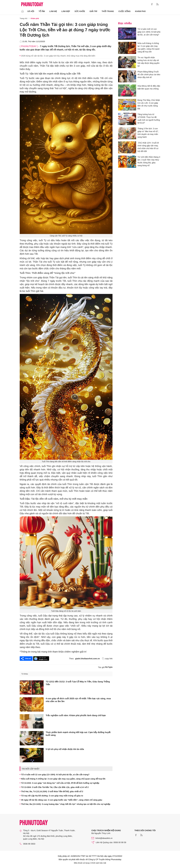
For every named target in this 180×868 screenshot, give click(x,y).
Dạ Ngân (109, 667)
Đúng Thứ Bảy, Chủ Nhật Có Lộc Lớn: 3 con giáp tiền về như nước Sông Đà (149, 104)
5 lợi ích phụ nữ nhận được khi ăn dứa (65, 749)
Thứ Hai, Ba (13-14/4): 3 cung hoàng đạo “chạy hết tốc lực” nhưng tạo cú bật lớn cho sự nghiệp (66, 804)
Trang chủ (23, 18)
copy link (107, 659)
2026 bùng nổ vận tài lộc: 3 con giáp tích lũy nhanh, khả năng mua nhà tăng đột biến (58, 56)
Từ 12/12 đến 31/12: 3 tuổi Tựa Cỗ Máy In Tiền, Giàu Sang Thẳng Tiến (78, 683)
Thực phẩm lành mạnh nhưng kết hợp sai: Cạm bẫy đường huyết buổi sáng (78, 734)
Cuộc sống (124, 11)
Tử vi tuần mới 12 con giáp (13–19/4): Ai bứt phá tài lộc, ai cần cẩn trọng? (55, 775)
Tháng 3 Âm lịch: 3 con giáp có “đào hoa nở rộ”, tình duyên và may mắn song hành (148, 133)
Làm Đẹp (66, 11)
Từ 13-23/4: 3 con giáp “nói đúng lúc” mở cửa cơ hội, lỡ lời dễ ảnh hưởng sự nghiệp (60, 783)
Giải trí (93, 11)
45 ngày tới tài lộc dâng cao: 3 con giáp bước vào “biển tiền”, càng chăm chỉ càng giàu (62, 800)
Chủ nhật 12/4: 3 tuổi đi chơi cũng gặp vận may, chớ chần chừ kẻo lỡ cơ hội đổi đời (148, 147)
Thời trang (108, 11)
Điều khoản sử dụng (82, 863)
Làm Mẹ (53, 11)
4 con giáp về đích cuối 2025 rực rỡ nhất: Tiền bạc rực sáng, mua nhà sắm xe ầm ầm (78, 700)
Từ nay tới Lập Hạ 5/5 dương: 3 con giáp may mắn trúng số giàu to (52, 796)
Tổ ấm (42, 11)
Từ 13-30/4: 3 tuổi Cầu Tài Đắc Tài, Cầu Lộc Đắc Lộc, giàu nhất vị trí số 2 (55, 787)
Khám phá (140, 11)
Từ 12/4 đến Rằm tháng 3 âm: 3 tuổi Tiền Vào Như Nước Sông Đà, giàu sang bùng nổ (149, 161)
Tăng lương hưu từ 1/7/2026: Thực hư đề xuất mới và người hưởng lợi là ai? (149, 119)
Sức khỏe (80, 11)
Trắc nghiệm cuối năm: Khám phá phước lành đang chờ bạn (76, 715)
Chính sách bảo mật (98, 863)
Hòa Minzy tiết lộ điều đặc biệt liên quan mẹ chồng (149, 87)
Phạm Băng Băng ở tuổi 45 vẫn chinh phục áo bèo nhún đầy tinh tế (149, 74)
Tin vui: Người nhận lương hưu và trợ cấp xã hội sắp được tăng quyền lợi (148, 62)
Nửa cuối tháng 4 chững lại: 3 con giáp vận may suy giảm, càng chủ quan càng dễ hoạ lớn (63, 779)
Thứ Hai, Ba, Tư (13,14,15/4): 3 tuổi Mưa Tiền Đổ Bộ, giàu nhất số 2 (52, 791)
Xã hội (31, 11)
